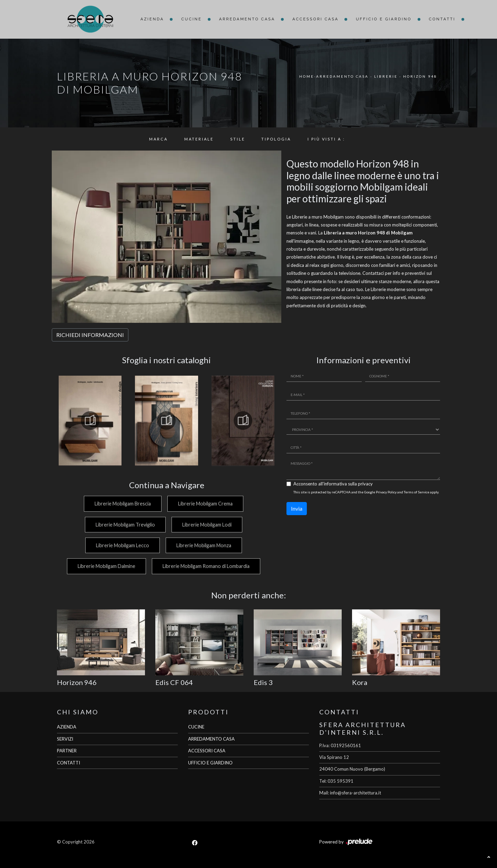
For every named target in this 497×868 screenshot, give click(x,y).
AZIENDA (67, 727)
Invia (297, 508)
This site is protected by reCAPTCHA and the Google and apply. (366, 492)
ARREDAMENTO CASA (211, 739)
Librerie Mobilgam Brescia (122, 504)
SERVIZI (65, 739)
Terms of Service (417, 492)
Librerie (386, 76)
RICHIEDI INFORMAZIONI (90, 335)
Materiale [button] (199, 139)
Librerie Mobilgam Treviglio (124, 525)
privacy (365, 484)
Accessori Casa (315, 19)
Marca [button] (158, 139)
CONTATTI (69, 763)
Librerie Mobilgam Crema (205, 504)
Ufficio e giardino (384, 19)
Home (307, 76)
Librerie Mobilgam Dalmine (105, 566)
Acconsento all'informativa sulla (333, 484)
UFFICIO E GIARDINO (210, 763)
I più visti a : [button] (326, 139)
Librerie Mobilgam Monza (204, 545)
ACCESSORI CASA (207, 751)
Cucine (191, 19)
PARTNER (67, 751)
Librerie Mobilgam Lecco (121, 545)
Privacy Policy (386, 492)
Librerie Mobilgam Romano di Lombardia (206, 566)
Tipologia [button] (276, 139)
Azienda (152, 19)
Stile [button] (238, 139)
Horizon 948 (420, 76)
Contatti (442, 19)
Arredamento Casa (247, 19)
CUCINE (196, 727)
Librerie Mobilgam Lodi (207, 525)
